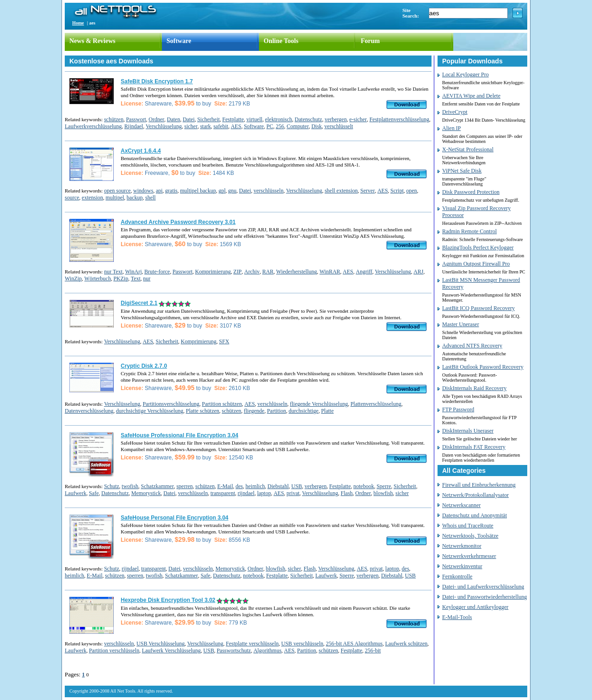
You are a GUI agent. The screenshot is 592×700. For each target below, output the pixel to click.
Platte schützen (203, 411)
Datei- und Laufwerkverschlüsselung (483, 587)
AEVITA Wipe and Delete (471, 96)
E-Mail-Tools (457, 617)
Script (397, 191)
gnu (232, 191)
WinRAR (330, 272)
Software (179, 41)
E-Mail (225, 486)
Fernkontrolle (457, 576)
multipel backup (198, 191)
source (72, 198)
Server (367, 191)
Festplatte (233, 119)
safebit (221, 126)
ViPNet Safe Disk (462, 171)
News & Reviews (92, 41)
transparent (223, 493)
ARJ (418, 272)
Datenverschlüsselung (89, 411)
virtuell (255, 119)
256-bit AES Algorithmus (355, 644)
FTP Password (458, 409)
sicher (191, 126)
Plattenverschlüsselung (376, 404)
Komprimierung (213, 272)
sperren (184, 486)
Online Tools (281, 41)
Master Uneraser (461, 324)
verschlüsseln (268, 191)
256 (280, 126)
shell (151, 198)
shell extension (341, 191)
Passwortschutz (234, 650)
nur (147, 279)
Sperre (384, 486)
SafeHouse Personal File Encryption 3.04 (175, 518)
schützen (114, 119)
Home (78, 23)
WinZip (73, 279)
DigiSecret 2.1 (139, 303)
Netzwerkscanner (461, 505)
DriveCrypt (455, 112)
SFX (224, 341)
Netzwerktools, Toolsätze (470, 536)
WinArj (133, 272)
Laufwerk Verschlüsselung (171, 650)
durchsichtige (304, 411)
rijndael (246, 493)
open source (117, 191)
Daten (174, 119)
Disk (317, 126)
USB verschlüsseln (302, 644)
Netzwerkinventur (462, 566)
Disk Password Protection (471, 192)
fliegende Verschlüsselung (319, 404)
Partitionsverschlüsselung (171, 404)
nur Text (113, 272)
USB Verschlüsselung (160, 644)
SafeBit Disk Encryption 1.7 (157, 81)
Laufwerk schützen (407, 644)
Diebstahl (278, 486)
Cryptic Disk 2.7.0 (144, 366)
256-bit (373, 650)
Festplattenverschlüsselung (399, 119)
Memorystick (146, 493)
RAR (268, 272)
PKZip (121, 279)
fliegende (254, 411)
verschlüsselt (339, 126)
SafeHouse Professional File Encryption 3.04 (179, 435)
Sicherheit (208, 119)
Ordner (156, 119)
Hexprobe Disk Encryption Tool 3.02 (168, 600)
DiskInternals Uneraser (468, 431)
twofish (130, 486)
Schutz (112, 486)
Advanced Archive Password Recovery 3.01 (178, 222)
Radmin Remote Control (469, 231)
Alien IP (451, 128)
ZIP (238, 272)
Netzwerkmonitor (462, 546)
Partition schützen (222, 404)
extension (92, 198)
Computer (298, 126)
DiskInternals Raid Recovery (474, 388)
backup (135, 198)
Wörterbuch (97, 279)
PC (270, 126)
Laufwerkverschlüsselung (93, 126)
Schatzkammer (157, 486)
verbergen (336, 119)
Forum (370, 41)
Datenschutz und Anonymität (475, 515)
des (239, 486)
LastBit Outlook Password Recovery (483, 367)
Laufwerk (76, 493)
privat (293, 493)
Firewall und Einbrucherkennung (479, 485)
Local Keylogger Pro (466, 74)
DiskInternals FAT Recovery (474, 447)
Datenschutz (308, 119)
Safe (94, 493)
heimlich (255, 486)
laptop (264, 493)
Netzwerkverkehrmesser (469, 556)
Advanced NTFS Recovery (472, 346)
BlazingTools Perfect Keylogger (478, 248)
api (159, 191)
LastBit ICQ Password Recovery (478, 308)
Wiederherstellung (296, 272)
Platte (327, 411)
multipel (115, 198)
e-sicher (358, 119)
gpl (222, 191)
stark (206, 126)
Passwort (136, 119)
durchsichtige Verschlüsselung (150, 411)
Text (136, 279)
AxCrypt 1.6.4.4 (141, 151)
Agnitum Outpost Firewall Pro (476, 264)
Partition (276, 411)
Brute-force (157, 272)
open (411, 191)
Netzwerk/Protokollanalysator (475, 495)
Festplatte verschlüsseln (252, 644)
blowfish (383, 493)
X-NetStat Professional (468, 149)
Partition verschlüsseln (114, 650)
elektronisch (279, 119)
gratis (171, 191)
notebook (364, 486)
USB (297, 486)
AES (236, 126)
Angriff (364, 272)
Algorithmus (268, 650)
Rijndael (134, 126)
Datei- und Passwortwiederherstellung (484, 597)
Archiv (252, 272)
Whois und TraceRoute (468, 526)
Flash (347, 493)
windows (143, 191)
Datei (189, 119)
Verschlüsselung (164, 126)
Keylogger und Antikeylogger (475, 607)
